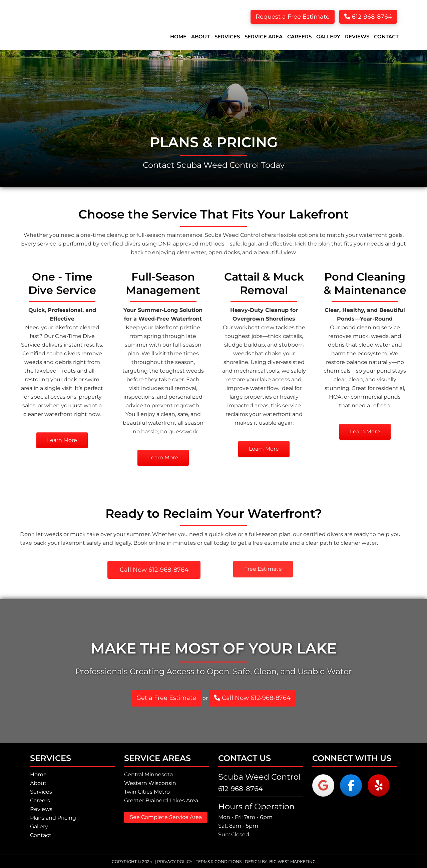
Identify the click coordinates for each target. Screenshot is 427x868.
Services (41, 792)
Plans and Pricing (53, 818)
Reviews (41, 809)
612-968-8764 (368, 17)
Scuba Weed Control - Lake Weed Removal (73, 25)
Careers (40, 800)
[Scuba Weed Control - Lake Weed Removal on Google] (323, 785)
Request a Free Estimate (293, 17)
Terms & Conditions (219, 861)
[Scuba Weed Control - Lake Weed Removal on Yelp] (379, 785)
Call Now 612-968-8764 (252, 698)
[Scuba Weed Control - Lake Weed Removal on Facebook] (351, 785)
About (38, 783)
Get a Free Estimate (166, 698)
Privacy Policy (175, 861)
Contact (41, 835)
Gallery (39, 826)
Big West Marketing (292, 861)
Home (38, 774)
